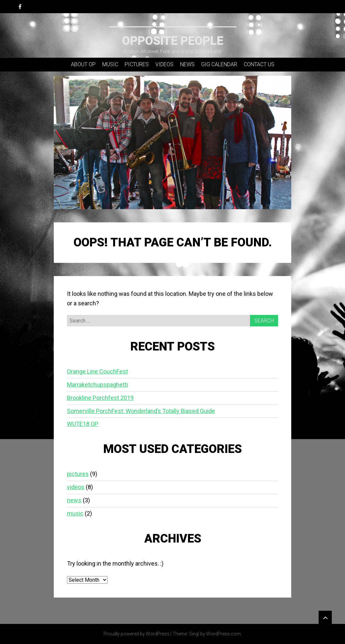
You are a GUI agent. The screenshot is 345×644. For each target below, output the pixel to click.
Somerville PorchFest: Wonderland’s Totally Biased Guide (141, 411)
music (110, 64)
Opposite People (173, 41)
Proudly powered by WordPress (137, 634)
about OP (83, 64)
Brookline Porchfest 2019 (100, 398)
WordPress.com (223, 634)
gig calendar (219, 64)
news (187, 64)
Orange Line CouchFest (97, 371)
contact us (259, 64)
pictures (137, 64)
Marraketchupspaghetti (97, 385)
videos (164, 64)
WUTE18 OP (83, 424)
